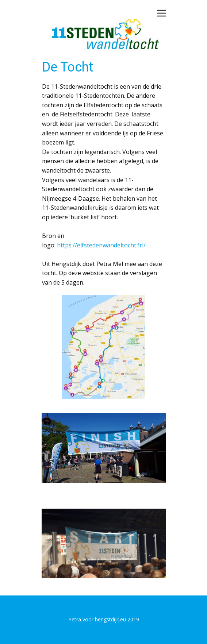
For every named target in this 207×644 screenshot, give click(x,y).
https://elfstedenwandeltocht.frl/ (101, 245)
